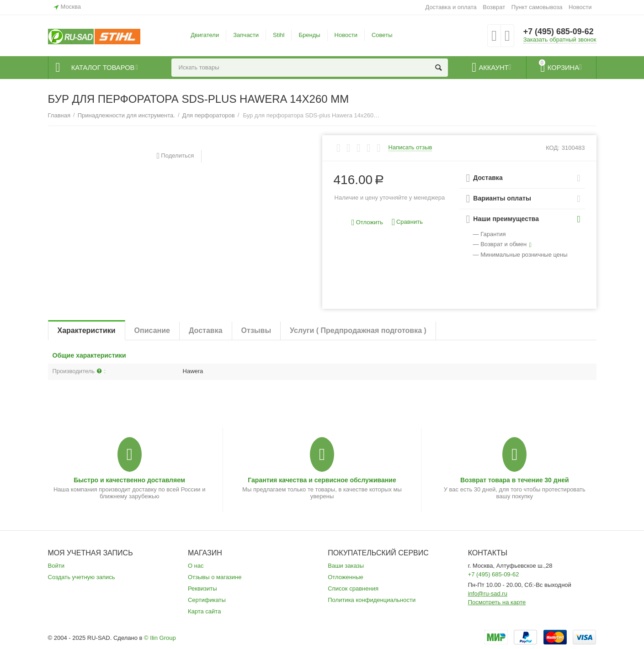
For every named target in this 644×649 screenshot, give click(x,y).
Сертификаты (207, 600)
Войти (56, 566)
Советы (382, 35)
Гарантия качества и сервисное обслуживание (322, 480)
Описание (152, 330)
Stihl (279, 35)
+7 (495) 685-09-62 (559, 32)
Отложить (367, 223)
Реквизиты (202, 588)
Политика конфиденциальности (372, 600)
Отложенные (346, 577)
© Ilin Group (160, 638)
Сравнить (407, 222)
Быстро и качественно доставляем (129, 480)
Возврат (494, 7)
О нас (196, 566)
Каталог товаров (104, 68)
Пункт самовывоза (537, 7)
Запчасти (246, 35)
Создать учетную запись (82, 577)
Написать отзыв (410, 148)
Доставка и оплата (451, 7)
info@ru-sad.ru (488, 594)
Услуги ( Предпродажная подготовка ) (358, 330)
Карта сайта (205, 611)
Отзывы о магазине (215, 577)
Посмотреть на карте (497, 602)
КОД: (553, 148)
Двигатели (205, 35)
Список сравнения (353, 588)
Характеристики (87, 330)
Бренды (309, 35)
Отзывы (256, 330)
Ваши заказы (346, 566)
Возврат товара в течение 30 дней (515, 480)
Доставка (206, 330)
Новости (580, 7)
